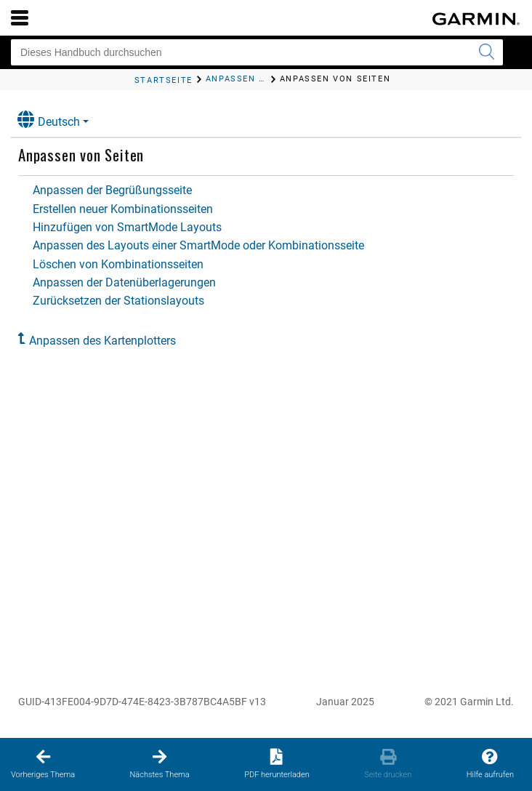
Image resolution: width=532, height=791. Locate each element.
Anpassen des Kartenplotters (102, 341)
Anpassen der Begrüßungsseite (112, 190)
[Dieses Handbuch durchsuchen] (257, 52)
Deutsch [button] (49, 120)
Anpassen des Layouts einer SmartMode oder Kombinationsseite (198, 245)
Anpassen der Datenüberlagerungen (124, 282)
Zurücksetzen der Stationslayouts (118, 301)
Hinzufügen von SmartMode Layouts (127, 227)
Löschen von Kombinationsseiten (118, 264)
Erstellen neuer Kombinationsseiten (123, 209)
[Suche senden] (486, 52)
